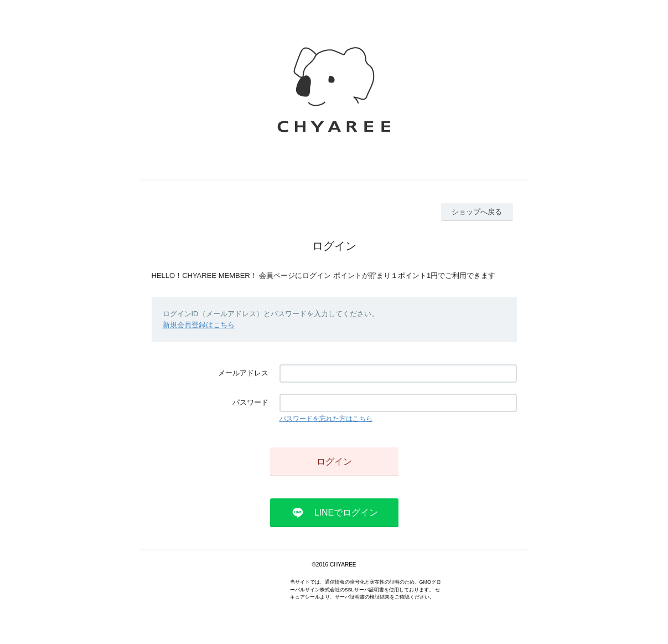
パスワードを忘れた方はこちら (326, 419)
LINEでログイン (346, 512)
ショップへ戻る (477, 212)
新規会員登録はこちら (199, 325)
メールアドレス (243, 373)
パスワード (250, 402)
